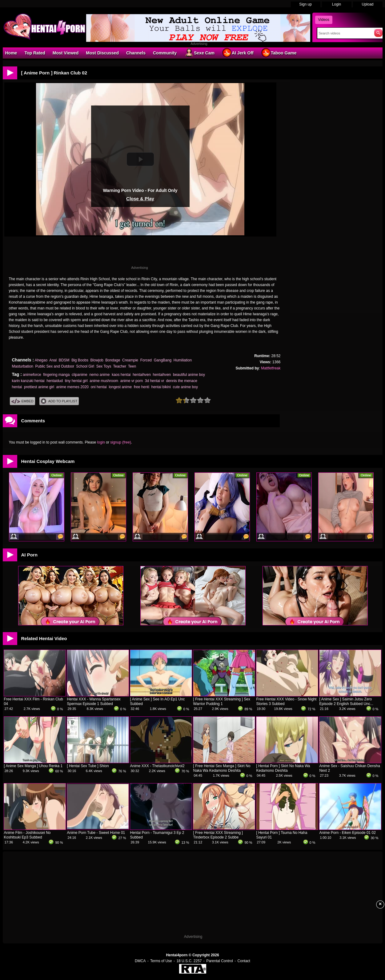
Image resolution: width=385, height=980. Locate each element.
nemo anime (99, 375)
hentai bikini (161, 387)
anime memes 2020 (72, 387)
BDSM (64, 360)
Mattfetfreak (271, 368)
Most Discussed (102, 53)
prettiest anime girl (39, 387)
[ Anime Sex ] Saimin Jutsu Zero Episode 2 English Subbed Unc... (346, 701)
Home (11, 53)
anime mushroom (104, 381)
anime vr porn (132, 381)
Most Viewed (66, 53)
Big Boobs (80, 360)
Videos (324, 20)
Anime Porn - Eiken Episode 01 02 (348, 833)
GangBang (163, 360)
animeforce (32, 375)
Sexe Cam (199, 53)
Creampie (130, 360)
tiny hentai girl (76, 381)
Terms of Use (161, 961)
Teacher (120, 366)
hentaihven (142, 375)
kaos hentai (121, 375)
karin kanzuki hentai (28, 381)
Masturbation (23, 366)
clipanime (80, 375)
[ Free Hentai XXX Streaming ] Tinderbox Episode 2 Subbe (218, 835)
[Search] (344, 33)
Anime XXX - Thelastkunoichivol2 (157, 766)
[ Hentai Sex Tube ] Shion (88, 766)
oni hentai (99, 387)
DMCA (140, 961)
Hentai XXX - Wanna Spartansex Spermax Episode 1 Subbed (94, 701)
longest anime (120, 387)
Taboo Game (279, 53)
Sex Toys (104, 366)
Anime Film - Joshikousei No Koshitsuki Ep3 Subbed (27, 835)
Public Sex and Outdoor (55, 366)
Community (165, 53)
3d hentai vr (154, 381)
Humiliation (183, 360)
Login (337, 4)
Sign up (305, 4)
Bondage (113, 360)
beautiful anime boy (189, 375)
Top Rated (35, 53)
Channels (136, 53)
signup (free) (120, 442)
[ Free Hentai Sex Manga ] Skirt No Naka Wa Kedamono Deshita (222, 768)
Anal (53, 360)
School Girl (85, 366)
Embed (22, 401)
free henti (142, 387)
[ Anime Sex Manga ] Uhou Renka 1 (33, 766)
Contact (244, 961)
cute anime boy (185, 387)
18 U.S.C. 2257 (189, 961)
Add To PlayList (59, 401)
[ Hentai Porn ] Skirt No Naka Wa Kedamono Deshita (283, 768)
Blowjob (97, 360)
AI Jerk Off (238, 53)
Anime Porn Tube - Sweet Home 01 (96, 833)
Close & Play (140, 199)
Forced (146, 360)
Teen (132, 366)
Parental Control (220, 961)
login (101, 442)
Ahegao (41, 360)
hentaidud (55, 381)
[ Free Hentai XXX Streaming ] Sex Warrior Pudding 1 (222, 701)
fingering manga (56, 375)
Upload (367, 4)
